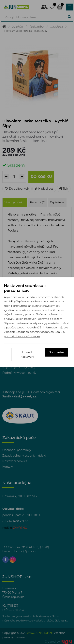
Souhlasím (57, 352)
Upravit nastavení (27, 354)
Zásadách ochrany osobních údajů (39, 332)
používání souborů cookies (22, 336)
